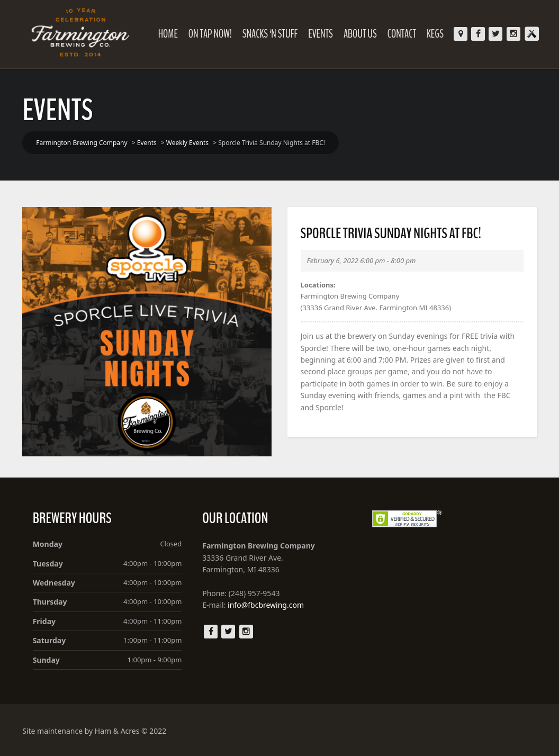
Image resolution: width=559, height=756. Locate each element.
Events (321, 34)
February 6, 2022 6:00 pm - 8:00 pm (362, 260)
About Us (360, 34)
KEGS (435, 34)
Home (168, 34)
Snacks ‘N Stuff (270, 34)
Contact (402, 34)
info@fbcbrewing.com (266, 605)
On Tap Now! (210, 34)
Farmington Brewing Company (350, 296)
